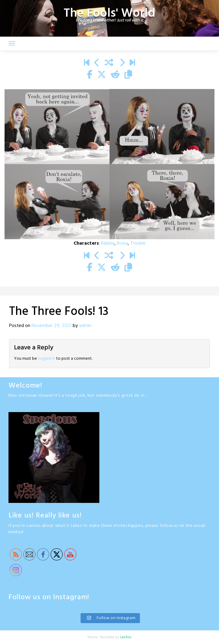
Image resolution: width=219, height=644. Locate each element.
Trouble (138, 243)
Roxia (122, 243)
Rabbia (108, 243)
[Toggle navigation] (12, 43)
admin (85, 326)
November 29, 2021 (51, 326)
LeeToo (126, 637)
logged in (46, 359)
